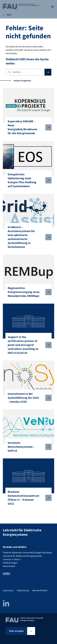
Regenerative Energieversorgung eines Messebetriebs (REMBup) (27, 292)
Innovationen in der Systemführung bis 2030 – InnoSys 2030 (27, 398)
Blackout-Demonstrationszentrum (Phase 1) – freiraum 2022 (27, 498)
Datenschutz (23, 590)
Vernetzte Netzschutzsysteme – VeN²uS (27, 447)
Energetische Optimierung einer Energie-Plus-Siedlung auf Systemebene (27, 180)
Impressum (8, 590)
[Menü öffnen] (52, 7)
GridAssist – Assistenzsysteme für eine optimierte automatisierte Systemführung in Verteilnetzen (27, 237)
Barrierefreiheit (40, 590)
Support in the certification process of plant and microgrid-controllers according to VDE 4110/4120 (27, 345)
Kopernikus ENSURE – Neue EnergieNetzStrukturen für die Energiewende (27, 127)
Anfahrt (7, 573)
